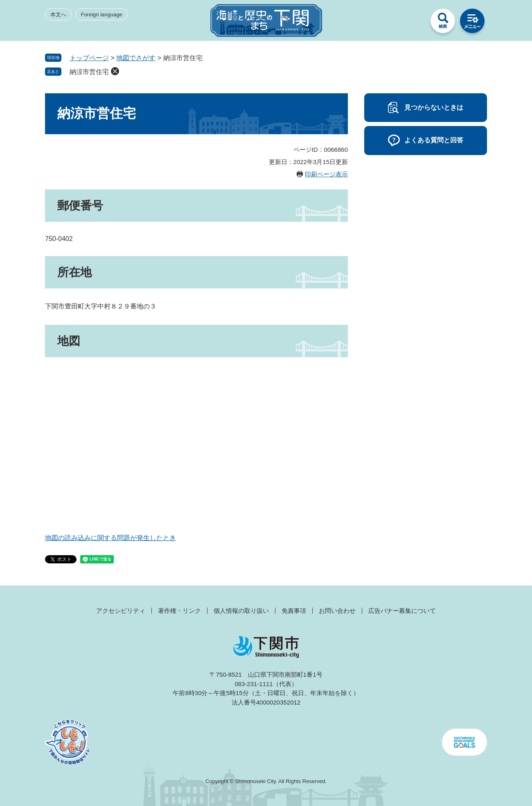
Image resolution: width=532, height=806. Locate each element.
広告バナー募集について (402, 611)
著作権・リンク (179, 611)
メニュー (472, 23)
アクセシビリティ (121, 611)
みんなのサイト (413, 23)
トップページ (89, 58)
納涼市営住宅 (89, 72)
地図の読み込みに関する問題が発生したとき (110, 538)
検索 (443, 23)
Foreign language (101, 15)
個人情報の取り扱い (241, 611)
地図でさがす (136, 58)
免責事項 (294, 611)
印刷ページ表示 (326, 174)
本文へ (58, 15)
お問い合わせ (337, 611)
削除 (115, 71)
